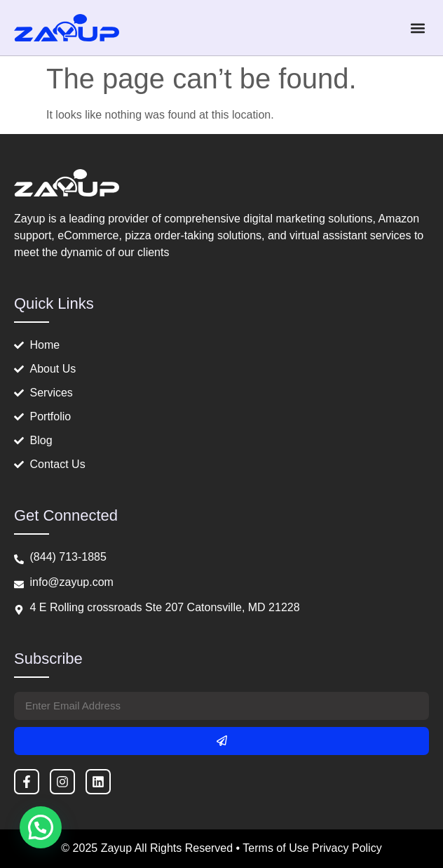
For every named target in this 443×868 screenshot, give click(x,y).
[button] (417, 28)
